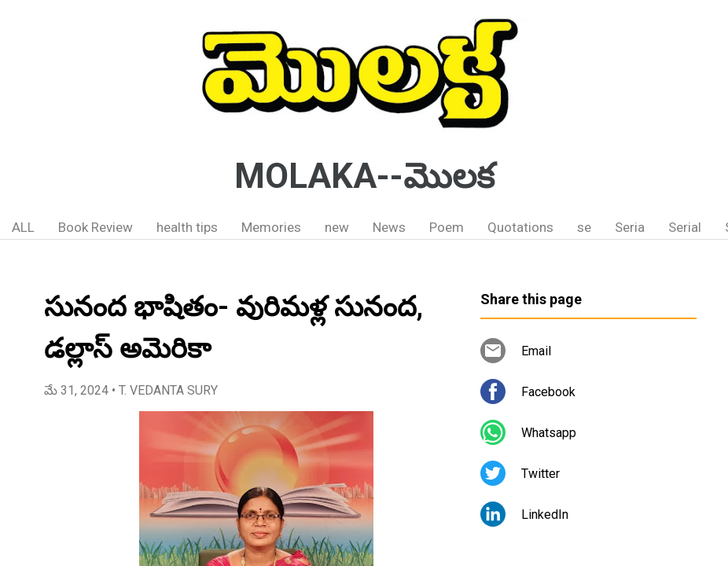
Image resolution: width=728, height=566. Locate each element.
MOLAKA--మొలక (364, 176)
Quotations (520, 227)
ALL (23, 227)
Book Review (96, 227)
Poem (447, 227)
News (389, 227)
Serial (685, 227)
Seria (630, 227)
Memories (271, 227)
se (584, 227)
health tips (187, 227)
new (337, 227)
